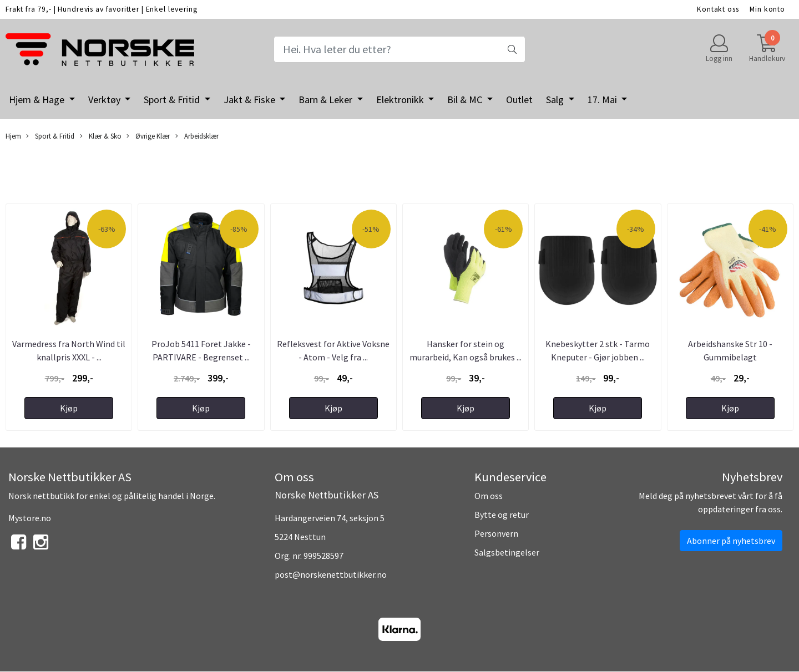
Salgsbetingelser (507, 552)
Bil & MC (466, 100)
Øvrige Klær (148, 136)
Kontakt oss (718, 9)
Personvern (496, 533)
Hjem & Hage (38, 100)
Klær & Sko (101, 136)
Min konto (767, 9)
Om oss (489, 496)
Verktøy (105, 100)
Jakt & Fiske (251, 100)
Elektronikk (401, 100)
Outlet (519, 100)
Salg (556, 100)
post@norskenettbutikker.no (331, 574)
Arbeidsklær (197, 136)
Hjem (13, 136)
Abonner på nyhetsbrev (731, 541)
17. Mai (603, 100)
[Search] (399, 49)
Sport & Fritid (173, 100)
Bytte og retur (502, 515)
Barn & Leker (327, 100)
